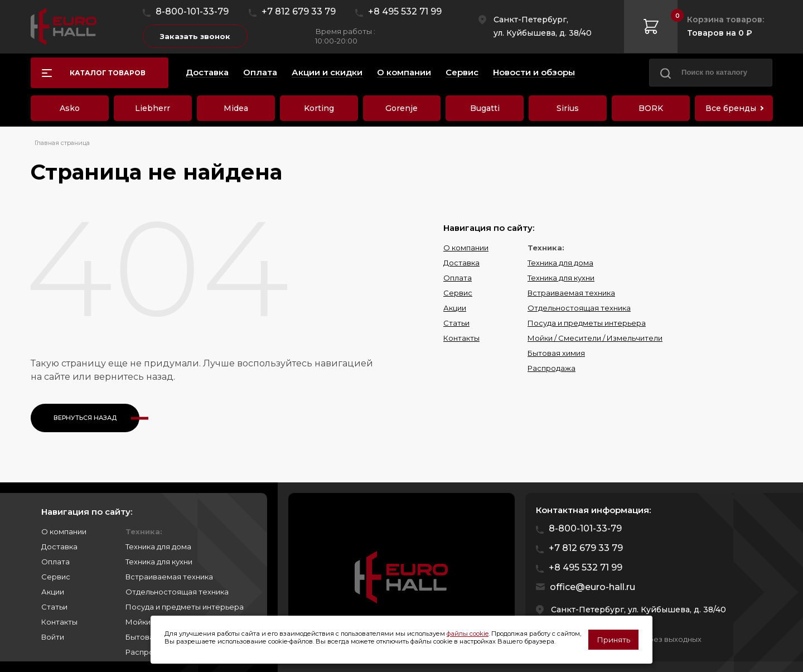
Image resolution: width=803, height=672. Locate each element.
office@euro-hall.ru (592, 587)
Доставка (461, 263)
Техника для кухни (561, 278)
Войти (53, 637)
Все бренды (731, 108)
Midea (236, 108)
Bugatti (485, 108)
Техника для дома (560, 263)
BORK (651, 108)
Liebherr (153, 108)
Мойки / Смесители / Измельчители (595, 338)
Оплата (458, 278)
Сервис (458, 293)
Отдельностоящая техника (579, 308)
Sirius (568, 108)
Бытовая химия (556, 353)
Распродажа (552, 368)
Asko (70, 108)
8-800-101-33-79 (192, 11)
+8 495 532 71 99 (405, 11)
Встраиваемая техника (571, 293)
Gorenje (401, 108)
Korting (319, 108)
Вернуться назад (85, 418)
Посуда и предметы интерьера (587, 323)
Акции (455, 308)
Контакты (461, 338)
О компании (466, 248)
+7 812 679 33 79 (299, 11)
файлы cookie (468, 634)
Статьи (456, 323)
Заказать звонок (195, 36)
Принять (613, 640)
